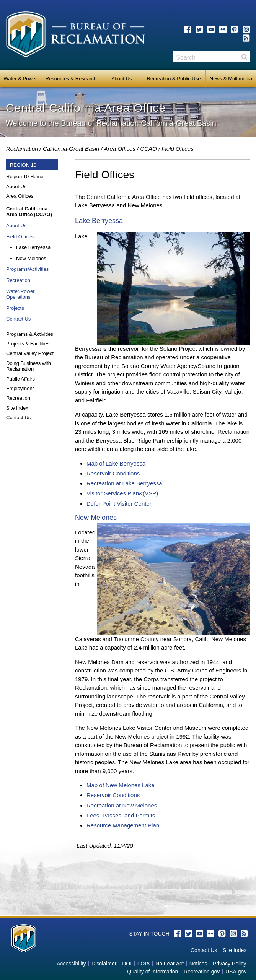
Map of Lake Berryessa (116, 463)
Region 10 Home (25, 177)
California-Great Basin (71, 149)
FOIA (144, 964)
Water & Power (20, 79)
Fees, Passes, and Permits (121, 815)
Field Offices (20, 237)
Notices (198, 964)
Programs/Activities (27, 269)
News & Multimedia (231, 79)
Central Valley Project (30, 353)
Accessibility (71, 964)
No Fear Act (170, 964)
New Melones (31, 258)
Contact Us (18, 319)
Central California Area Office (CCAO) (29, 212)
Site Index (17, 408)
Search (244, 57)
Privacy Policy (229, 964)
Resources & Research (71, 79)
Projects (15, 308)
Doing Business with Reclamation (29, 366)
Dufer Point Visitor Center (119, 504)
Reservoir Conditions (113, 473)
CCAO (148, 149)
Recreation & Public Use (174, 79)
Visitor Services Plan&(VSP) (122, 493)
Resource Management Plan (123, 825)
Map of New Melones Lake (121, 785)
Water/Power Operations (20, 294)
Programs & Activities (30, 334)
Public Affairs (20, 379)
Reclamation (22, 149)
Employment (20, 388)
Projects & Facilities (28, 344)
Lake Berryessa (33, 247)
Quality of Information (152, 972)
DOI (127, 964)
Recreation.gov (202, 972)
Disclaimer (104, 964)
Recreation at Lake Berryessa (124, 483)
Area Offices (120, 149)
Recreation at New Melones (122, 805)
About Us (121, 79)
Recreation (18, 280)
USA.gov (236, 972)
